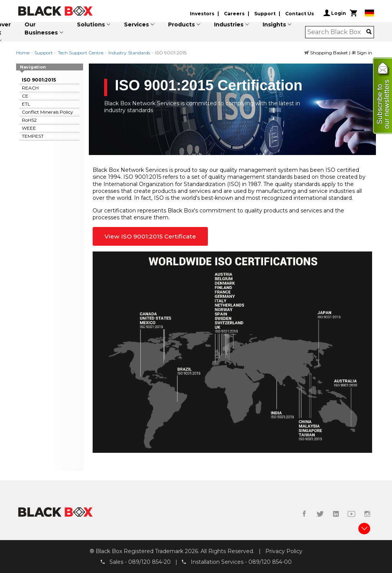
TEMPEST (33, 136)
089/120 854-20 (149, 562)
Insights (274, 24)
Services (136, 24)
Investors (202, 14)
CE (25, 96)
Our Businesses (41, 29)
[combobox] (337, 32)
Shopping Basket (327, 53)
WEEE (29, 128)
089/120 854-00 (270, 562)
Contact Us (300, 14)
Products (181, 24)
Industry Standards (129, 53)
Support (265, 14)
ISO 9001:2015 (39, 80)
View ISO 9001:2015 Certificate (150, 236)
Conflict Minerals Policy (47, 112)
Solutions (91, 24)
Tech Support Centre (81, 53)
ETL (26, 104)
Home (23, 53)
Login (335, 13)
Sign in (362, 53)
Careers (234, 14)
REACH (30, 88)
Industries (229, 24)
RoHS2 (29, 120)
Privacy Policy (284, 551)
